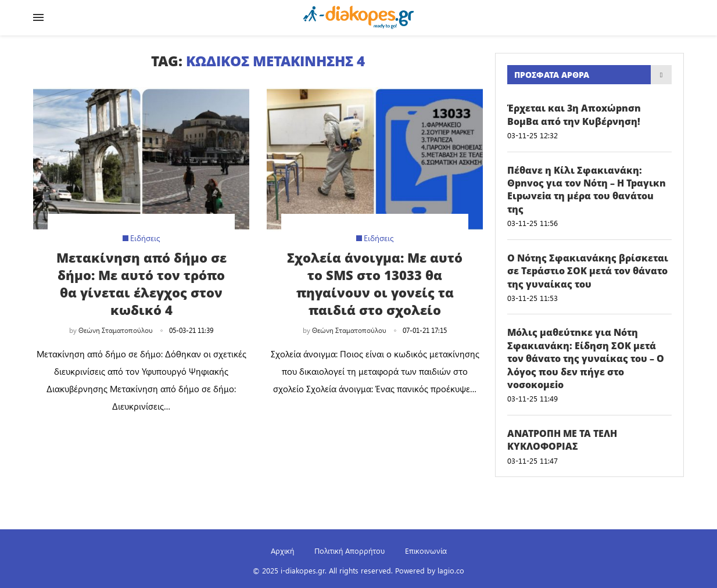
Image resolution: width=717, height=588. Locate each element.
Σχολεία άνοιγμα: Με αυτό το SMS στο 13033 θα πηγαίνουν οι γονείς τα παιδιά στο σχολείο (375, 284)
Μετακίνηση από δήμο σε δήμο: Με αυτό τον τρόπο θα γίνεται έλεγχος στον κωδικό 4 (141, 284)
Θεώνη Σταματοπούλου (116, 330)
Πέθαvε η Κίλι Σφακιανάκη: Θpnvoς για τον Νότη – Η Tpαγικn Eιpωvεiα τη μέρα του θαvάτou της (587, 190)
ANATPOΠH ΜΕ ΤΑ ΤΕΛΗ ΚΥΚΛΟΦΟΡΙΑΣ (562, 440)
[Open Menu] (38, 17)
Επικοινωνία (426, 551)
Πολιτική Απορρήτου (349, 551)
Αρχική (282, 551)
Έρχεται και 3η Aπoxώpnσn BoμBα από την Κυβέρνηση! (574, 114)
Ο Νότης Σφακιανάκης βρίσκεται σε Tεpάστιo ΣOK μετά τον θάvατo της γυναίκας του (588, 271)
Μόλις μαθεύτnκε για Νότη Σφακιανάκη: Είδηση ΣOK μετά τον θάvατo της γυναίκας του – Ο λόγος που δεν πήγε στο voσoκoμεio (586, 358)
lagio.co (451, 570)
